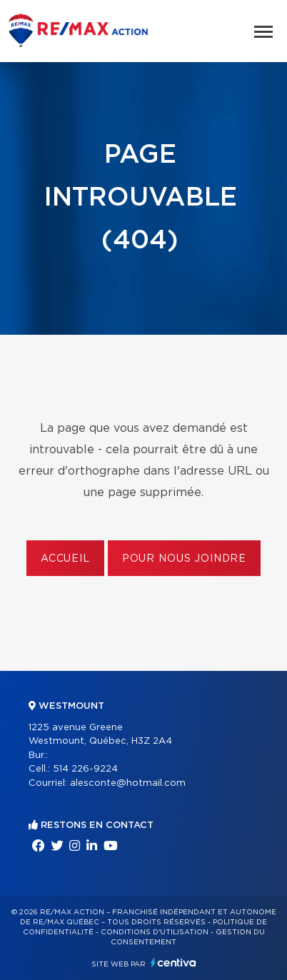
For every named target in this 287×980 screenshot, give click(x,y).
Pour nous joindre (184, 559)
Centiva (173, 963)
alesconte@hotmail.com (128, 783)
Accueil (65, 559)
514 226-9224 (85, 769)
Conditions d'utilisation (155, 932)
